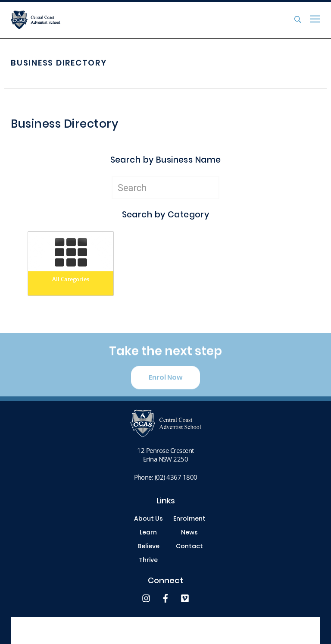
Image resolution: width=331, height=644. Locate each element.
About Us (148, 519)
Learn (148, 533)
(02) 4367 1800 (176, 477)
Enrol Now (166, 382)
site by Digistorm (298, 630)
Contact (189, 547)
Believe (148, 547)
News (189, 533)
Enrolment (189, 519)
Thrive (148, 561)
